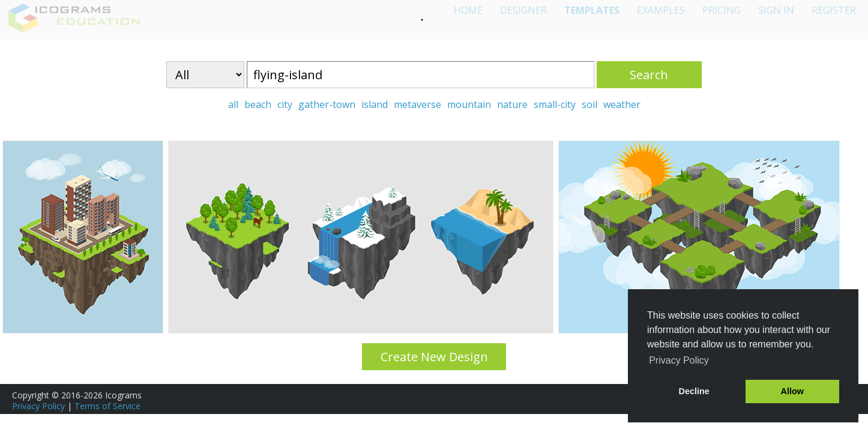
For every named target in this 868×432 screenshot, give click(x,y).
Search (649, 75)
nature (512, 104)
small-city (555, 104)
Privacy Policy (38, 406)
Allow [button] (792, 391)
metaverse (417, 104)
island (375, 104)
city (285, 104)
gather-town (327, 104)
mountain (469, 104)
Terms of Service (107, 406)
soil (589, 104)
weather (622, 104)
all (233, 104)
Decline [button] (694, 391)
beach (258, 104)
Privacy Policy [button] (679, 360)
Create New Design (434, 357)
